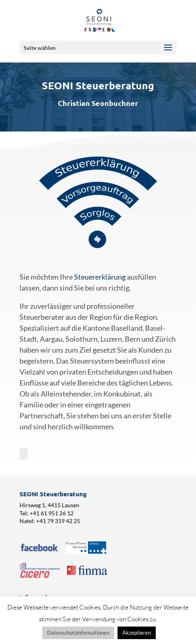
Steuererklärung (100, 277)
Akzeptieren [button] (137, 633)
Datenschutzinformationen (78, 633)
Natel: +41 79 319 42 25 (50, 521)
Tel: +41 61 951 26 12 (47, 513)
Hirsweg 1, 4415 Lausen (49, 505)
